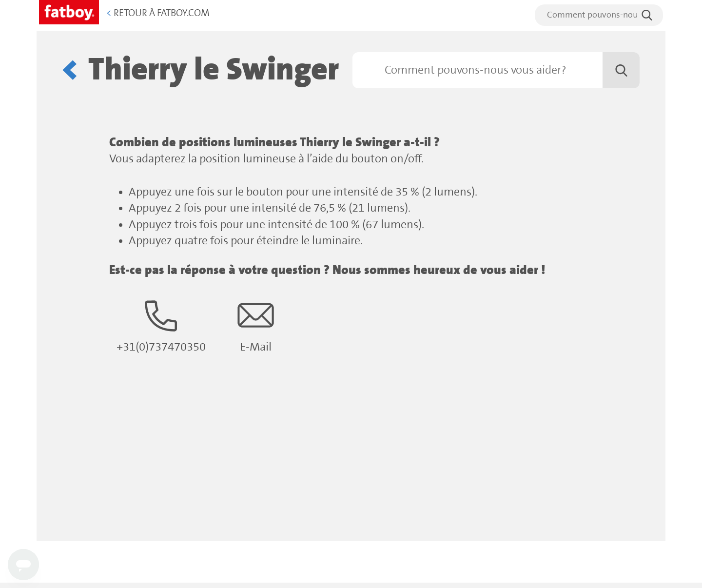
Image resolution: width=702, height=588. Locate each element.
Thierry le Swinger (214, 70)
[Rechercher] (496, 70)
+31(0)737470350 (161, 325)
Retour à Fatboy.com (158, 13)
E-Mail (256, 325)
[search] (599, 15)
